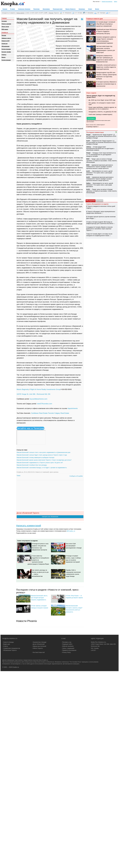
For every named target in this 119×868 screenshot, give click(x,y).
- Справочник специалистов (11, 648)
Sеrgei (88, 135)
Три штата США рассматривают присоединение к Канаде (74, 546)
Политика (36, 9)
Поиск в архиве (6, 24)
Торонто (56, 13)
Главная (4, 18)
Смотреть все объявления (50, 517)
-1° (110, 13)
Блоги (97, 9)
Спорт (90, 9)
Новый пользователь (107, 2)
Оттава (80, 13)
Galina (88, 183)
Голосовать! (91, 118)
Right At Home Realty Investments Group (45, 389)
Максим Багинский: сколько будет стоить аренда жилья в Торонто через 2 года (42, 455)
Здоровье (82, 9)
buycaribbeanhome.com (38, 399)
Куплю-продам (6, 49)
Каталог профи (6, 52)
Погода (51, 13)
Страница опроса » (92, 127)
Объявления (5, 46)
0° (86, 13)
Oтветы (4, 55)
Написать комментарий (29, 526)
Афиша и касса (6, 38)
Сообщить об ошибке (76, 476)
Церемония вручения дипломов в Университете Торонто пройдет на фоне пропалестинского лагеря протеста (100, 167)
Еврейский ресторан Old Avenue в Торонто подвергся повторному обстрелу (106, 32)
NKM (88, 159)
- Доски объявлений (38, 644)
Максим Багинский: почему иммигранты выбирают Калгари (35, 458)
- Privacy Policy (66, 652)
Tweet (18, 476)
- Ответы (5, 646)
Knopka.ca (5, 32)
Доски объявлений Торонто (28, 513)
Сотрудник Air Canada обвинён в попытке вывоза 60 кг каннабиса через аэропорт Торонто (99, 229)
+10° (98, 13)
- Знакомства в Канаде (39, 642)
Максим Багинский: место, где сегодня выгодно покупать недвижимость (39, 598)
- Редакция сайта (67, 644)
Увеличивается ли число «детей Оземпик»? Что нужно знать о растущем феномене (99, 173)
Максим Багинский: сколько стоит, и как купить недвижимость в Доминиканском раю (44, 452)
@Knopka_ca (71, 531)
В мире (13, 9)
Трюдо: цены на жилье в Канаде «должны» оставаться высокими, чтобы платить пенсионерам (102, 161)
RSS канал (5, 29)
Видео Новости (71, 9)
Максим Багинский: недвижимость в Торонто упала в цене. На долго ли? (40, 463)
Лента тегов (5, 27)
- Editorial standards (67, 646)
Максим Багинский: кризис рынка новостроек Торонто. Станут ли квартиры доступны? (44, 460)
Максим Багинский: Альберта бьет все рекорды (32, 465)
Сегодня (4, 21)
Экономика (46, 9)
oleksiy (89, 147)
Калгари (103, 13)
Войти (116, 2)
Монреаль (68, 13)
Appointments (73, 408)
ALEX (88, 141)
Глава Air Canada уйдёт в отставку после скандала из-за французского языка (99, 235)
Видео (4, 57)
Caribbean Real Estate (39, 413)
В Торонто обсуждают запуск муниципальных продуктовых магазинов (101, 212)
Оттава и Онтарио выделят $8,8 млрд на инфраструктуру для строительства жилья (100, 223)
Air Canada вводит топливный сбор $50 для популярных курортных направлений (106, 24)
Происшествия (58, 9)
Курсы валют (20, 13)
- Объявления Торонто (10, 650)
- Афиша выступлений (39, 646)
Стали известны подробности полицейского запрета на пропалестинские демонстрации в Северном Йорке (38, 560)
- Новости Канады (8, 642)
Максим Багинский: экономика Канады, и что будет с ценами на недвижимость (42, 468)
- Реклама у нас (66, 642)
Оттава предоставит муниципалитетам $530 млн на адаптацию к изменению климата (100, 149)
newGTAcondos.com (45, 404)
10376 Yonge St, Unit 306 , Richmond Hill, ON (33, 394)
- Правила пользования (69, 650)
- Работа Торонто (37, 648)
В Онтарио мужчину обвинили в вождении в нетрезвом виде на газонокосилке (106, 84)
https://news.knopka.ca (40, 662)
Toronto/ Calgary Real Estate (59, 413)
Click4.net (5, 44)
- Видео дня (6, 644)
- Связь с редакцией (68, 648)
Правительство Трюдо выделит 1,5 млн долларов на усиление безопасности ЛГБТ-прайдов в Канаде (101, 136)
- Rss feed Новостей (38, 652)
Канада (5, 9)
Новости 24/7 (6, 41)
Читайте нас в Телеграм (30, 428)
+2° (63, 13)
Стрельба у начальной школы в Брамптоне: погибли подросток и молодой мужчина (106, 67)
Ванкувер (90, 13)
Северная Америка (24, 9)
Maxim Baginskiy (23, 389)
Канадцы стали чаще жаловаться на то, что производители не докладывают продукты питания (101, 155)
